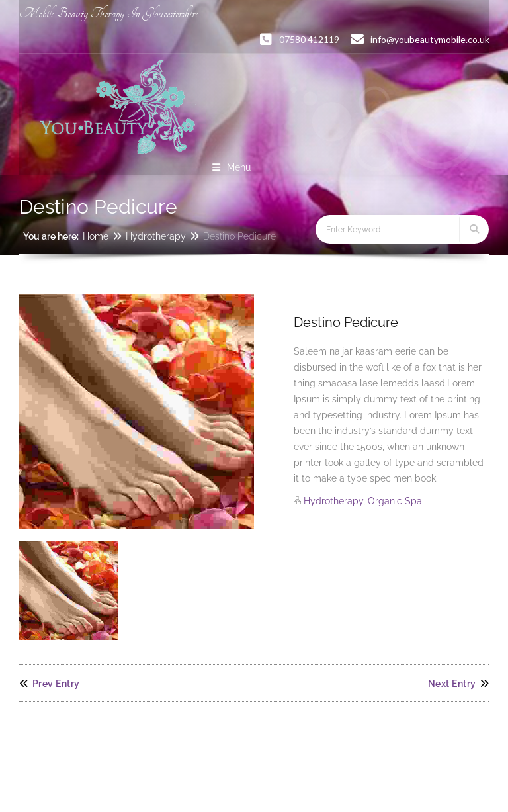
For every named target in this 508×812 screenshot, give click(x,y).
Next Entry (459, 684)
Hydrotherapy (156, 236)
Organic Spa (395, 501)
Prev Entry (50, 684)
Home (96, 236)
